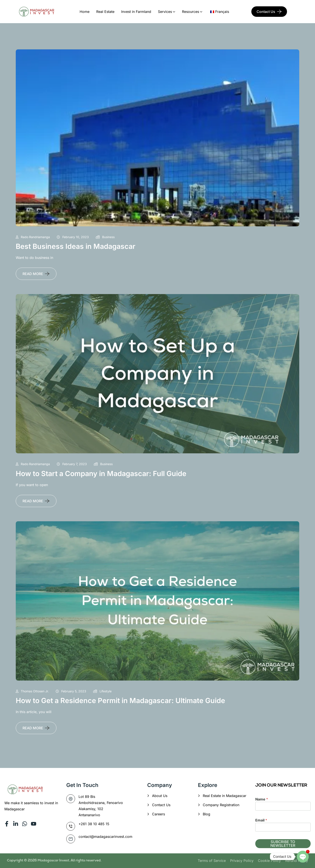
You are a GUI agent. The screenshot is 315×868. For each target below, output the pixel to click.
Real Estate (105, 12)
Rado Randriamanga (33, 237)
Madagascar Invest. (54, 861)
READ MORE (33, 274)
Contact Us (266, 12)
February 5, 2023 (71, 691)
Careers (158, 814)
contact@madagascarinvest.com (105, 837)
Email (261, 820)
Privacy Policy (242, 861)
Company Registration (221, 805)
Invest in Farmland (136, 12)
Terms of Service (212, 861)
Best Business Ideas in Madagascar (76, 246)
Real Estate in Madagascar (225, 796)
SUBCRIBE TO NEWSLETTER (283, 844)
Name (262, 799)
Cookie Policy (269, 861)
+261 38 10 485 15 (94, 824)
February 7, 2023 (72, 464)
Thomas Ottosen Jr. (32, 691)
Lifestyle (102, 691)
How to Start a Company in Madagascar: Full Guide (101, 474)
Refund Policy (297, 861)
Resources (191, 12)
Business (105, 237)
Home (85, 12)
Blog (206, 814)
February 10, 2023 (73, 237)
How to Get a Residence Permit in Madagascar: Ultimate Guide (120, 701)
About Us (160, 796)
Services (165, 12)
